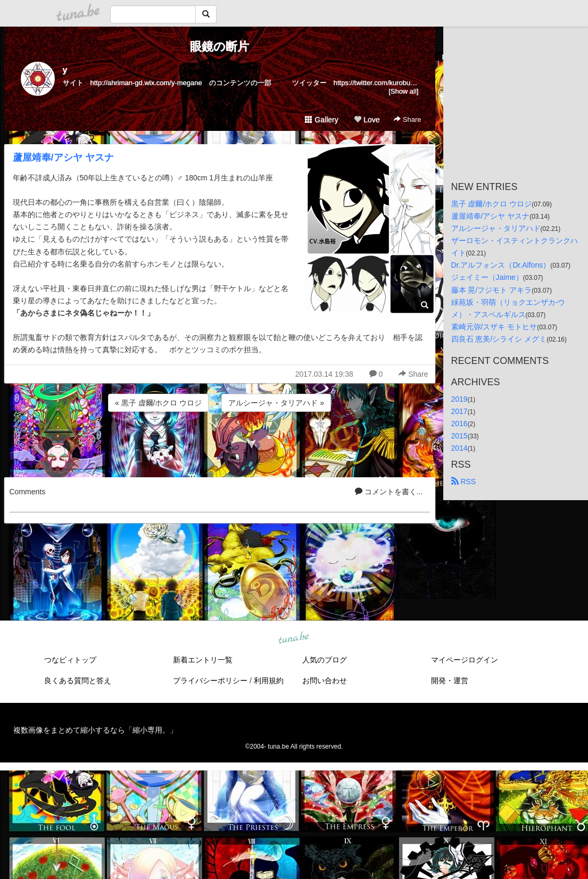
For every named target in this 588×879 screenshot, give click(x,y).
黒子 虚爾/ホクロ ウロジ (492, 204)
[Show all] (403, 91)
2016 (459, 424)
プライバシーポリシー (210, 681)
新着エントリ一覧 (203, 660)
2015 (459, 436)
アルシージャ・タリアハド (496, 228)
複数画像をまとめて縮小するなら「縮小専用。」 (95, 730)
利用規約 (269, 681)
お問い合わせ (325, 681)
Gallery (321, 120)
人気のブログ (325, 660)
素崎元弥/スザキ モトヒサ (494, 327)
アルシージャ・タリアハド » (276, 403)
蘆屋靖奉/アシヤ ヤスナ (63, 157)
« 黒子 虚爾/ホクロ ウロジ (158, 403)
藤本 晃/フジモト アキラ (492, 290)
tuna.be (294, 638)
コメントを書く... (389, 492)
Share (407, 119)
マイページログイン (465, 660)
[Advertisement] (220, 443)
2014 (459, 448)
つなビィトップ (70, 660)
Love (367, 120)
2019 (459, 399)
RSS (464, 482)
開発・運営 (450, 681)
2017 (459, 411)
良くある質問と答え (78, 681)
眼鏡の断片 (220, 47)
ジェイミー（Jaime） (487, 277)
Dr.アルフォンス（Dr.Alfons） (501, 265)
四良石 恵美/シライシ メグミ (499, 339)
